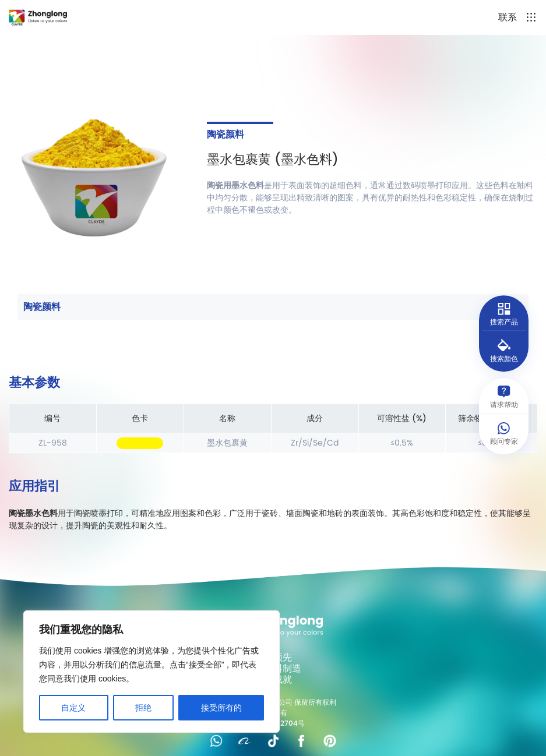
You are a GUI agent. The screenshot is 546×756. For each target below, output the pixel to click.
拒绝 (143, 708)
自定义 (73, 708)
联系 (508, 17)
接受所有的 (221, 708)
